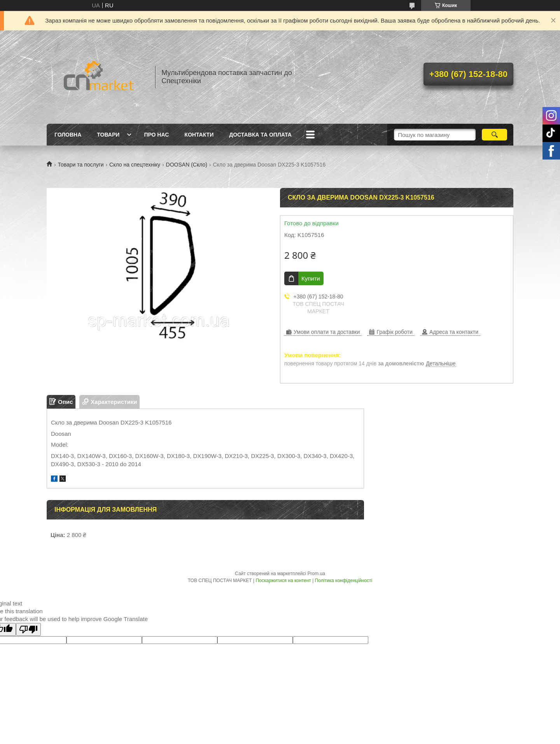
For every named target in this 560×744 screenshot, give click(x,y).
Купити (311, 278)
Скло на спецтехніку (135, 165)
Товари (108, 135)
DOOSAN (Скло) (187, 165)
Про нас (156, 135)
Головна (68, 135)
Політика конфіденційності (344, 581)
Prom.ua (316, 574)
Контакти (199, 135)
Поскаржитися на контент (283, 581)
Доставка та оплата (260, 135)
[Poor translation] (28, 629)
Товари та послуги (80, 165)
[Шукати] (494, 135)
